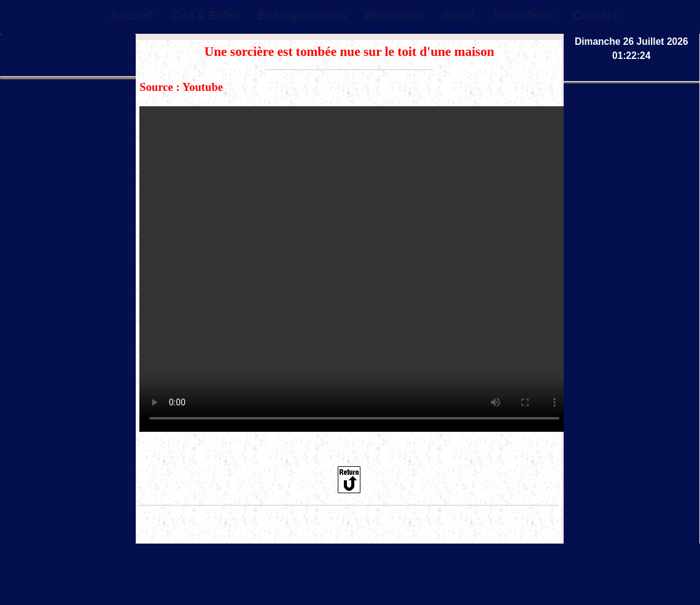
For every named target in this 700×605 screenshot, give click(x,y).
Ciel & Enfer (205, 15)
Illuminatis (394, 15)
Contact (595, 15)
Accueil (132, 15)
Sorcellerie (524, 15)
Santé (458, 15)
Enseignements (302, 15)
